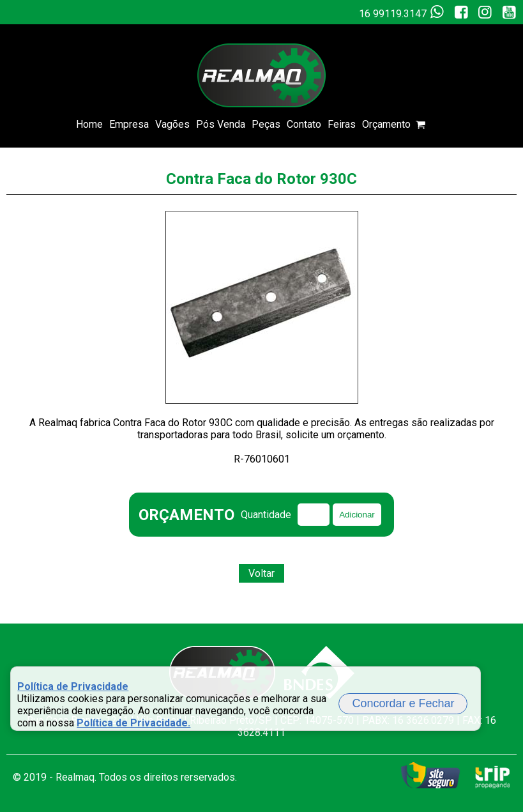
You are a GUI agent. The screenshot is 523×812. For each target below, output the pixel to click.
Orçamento (404, 124)
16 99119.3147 (404, 12)
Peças (266, 124)
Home (89, 124)
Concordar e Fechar (403, 703)
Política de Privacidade (73, 686)
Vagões (172, 124)
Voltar (261, 573)
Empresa (129, 124)
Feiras (342, 124)
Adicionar (357, 515)
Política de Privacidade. (133, 723)
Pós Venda (221, 124)
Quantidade (266, 515)
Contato (304, 124)
